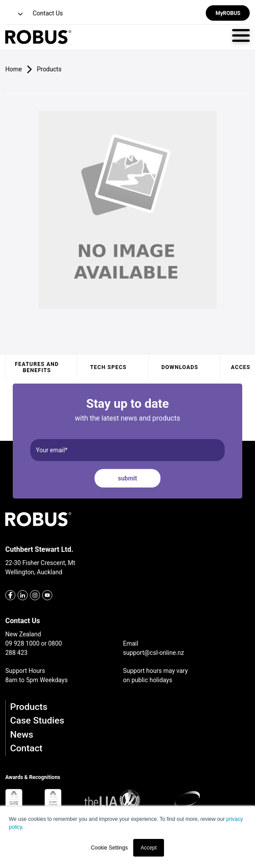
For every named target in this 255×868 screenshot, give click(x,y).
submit (127, 478)
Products (29, 707)
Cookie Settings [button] (109, 848)
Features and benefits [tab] (37, 367)
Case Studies (37, 720)
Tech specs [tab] (108, 367)
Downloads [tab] (180, 367)
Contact (26, 748)
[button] (15, 14)
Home (14, 69)
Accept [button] (149, 848)
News (22, 735)
